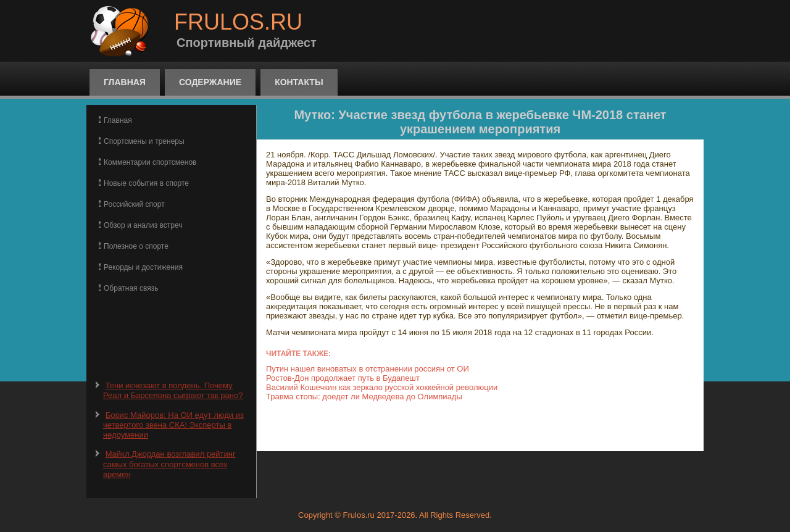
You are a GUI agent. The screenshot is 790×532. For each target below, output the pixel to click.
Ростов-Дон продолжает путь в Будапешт (343, 378)
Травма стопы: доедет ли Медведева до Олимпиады (364, 397)
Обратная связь (131, 288)
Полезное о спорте (136, 246)
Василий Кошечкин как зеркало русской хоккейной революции (382, 387)
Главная (125, 82)
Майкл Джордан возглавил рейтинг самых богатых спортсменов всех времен (169, 464)
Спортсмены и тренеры (144, 141)
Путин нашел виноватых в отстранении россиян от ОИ (368, 369)
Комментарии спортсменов (150, 162)
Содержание (210, 82)
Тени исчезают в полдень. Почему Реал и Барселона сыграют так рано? (173, 390)
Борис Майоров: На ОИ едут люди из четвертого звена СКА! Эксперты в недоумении (173, 425)
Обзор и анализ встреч (143, 225)
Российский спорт (134, 204)
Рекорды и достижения (143, 267)
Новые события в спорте (146, 183)
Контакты (299, 82)
